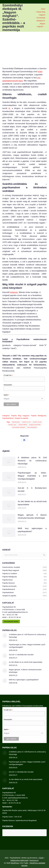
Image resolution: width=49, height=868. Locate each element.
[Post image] (9, 461)
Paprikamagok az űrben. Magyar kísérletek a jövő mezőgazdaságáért (32, 476)
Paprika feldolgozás (39, 416)
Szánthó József (37, 422)
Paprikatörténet (8, 418)
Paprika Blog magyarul (20, 416)
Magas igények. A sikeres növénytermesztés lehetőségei (32, 516)
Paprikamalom (16, 422)
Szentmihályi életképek (19, 427)
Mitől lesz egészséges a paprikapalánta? (32, 530)
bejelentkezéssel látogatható (26, 820)
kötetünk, (14, 292)
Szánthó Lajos (12, 425)
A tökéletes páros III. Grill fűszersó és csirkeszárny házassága (32, 461)
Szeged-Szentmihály (35, 425)
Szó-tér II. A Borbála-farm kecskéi (32, 490)
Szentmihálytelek (32, 427)
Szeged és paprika (21, 418)
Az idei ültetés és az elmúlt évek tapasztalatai (32, 503)
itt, (10, 108)
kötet (40, 72)
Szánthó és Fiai (26, 422)
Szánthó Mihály (23, 425)
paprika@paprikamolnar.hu (18, 612)
